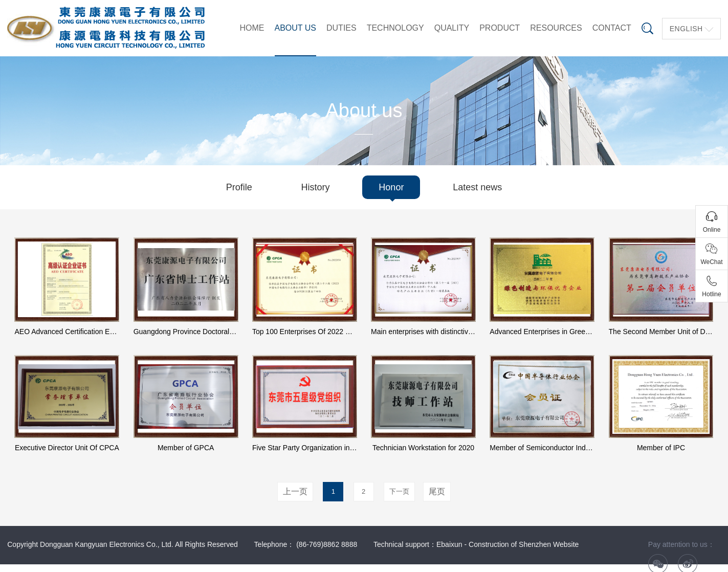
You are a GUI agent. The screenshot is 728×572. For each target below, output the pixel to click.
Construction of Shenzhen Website (524, 544)
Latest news (477, 187)
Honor (391, 187)
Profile (239, 187)
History (316, 187)
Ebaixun (449, 544)
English (686, 29)
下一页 (399, 491)
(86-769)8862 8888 (327, 544)
